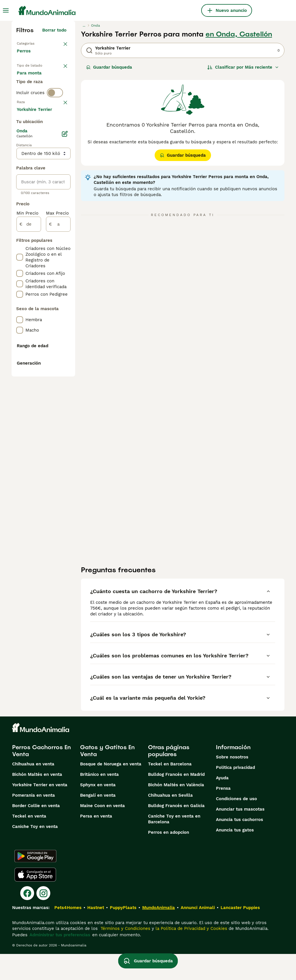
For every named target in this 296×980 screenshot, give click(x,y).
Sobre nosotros (232, 783)
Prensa (223, 814)
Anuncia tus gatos (235, 856)
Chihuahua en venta (33, 790)
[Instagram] (43, 919)
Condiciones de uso (236, 825)
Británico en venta (99, 800)
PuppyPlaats (123, 934)
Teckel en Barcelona (170, 790)
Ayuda (222, 804)
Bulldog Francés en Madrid (176, 800)
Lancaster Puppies (240, 934)
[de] (29, 393)
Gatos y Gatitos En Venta (107, 777)
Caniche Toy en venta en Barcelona (174, 845)
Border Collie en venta (36, 832)
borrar (60, 142)
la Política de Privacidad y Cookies (191, 955)
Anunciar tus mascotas (240, 835)
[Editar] (65, 303)
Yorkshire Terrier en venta (40, 811)
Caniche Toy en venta (35, 853)
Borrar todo (54, 30)
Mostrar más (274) (51, 277)
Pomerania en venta (34, 821)
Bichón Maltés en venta (37, 800)
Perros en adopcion (169, 858)
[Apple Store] (35, 901)
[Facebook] (27, 919)
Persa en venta (96, 842)
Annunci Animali (198, 934)
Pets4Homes (68, 934)
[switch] (55, 130)
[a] (58, 393)
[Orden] (243, 67)
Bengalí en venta (98, 821)
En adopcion (34, 94)
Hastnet (96, 934)
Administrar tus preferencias (60, 961)
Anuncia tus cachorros (239, 846)
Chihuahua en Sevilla (170, 821)
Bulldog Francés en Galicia (176, 832)
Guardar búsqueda (109, 67)
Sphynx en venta (98, 811)
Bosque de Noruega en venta (111, 790)
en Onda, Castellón (239, 34)
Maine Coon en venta (102, 832)
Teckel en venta (29, 842)
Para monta (34, 108)
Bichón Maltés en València (176, 811)
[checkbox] (20, 172)
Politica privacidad (235, 793)
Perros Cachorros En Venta (41, 777)
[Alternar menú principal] (6, 10)
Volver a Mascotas (36, 43)
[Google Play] (35, 882)
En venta (31, 80)
